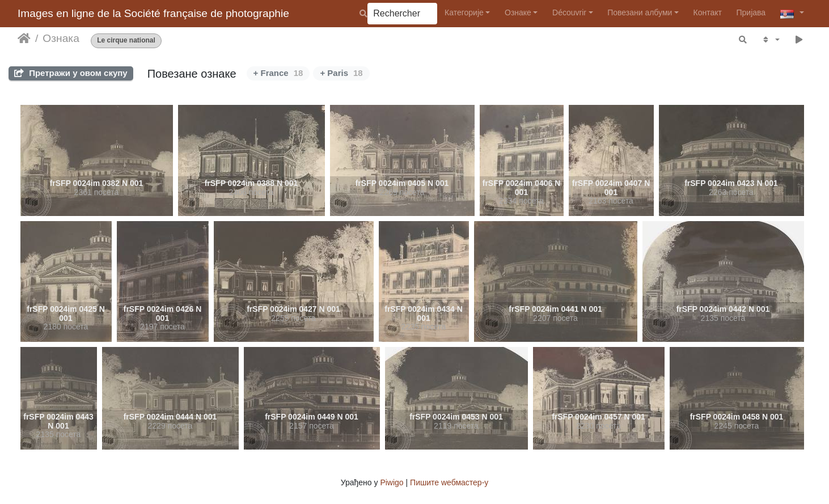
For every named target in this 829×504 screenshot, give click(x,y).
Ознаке (518, 12)
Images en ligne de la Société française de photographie (153, 13)
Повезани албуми (640, 12)
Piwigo (392, 482)
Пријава (751, 12)
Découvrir (569, 12)
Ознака (61, 38)
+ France (278, 73)
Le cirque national (126, 41)
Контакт (708, 12)
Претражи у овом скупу (71, 73)
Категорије (464, 12)
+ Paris (341, 73)
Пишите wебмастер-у (449, 482)
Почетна (24, 39)
